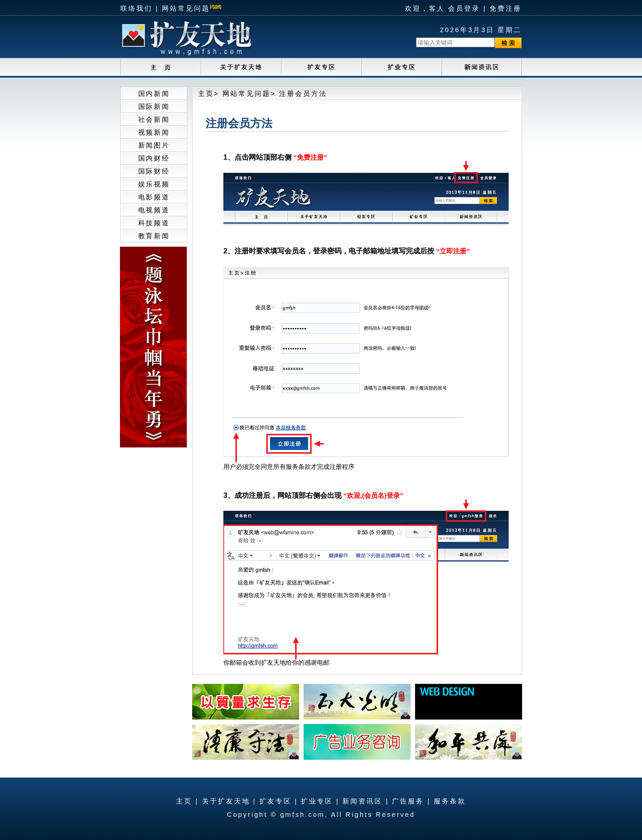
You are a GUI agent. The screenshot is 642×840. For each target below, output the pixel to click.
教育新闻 (154, 236)
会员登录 (464, 8)
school (321, 68)
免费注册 (506, 8)
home (160, 68)
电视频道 (154, 210)
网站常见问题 (186, 8)
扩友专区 (276, 801)
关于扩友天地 (226, 801)
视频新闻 (154, 132)
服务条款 (450, 801)
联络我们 (136, 8)
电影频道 (154, 197)
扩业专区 (317, 801)
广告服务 (408, 801)
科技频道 (154, 223)
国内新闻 (154, 93)
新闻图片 (154, 145)
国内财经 (154, 158)
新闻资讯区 (362, 801)
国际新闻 (154, 106)
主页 (206, 93)
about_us (241, 68)
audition (401, 68)
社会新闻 (154, 119)
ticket (481, 68)
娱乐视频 (154, 184)
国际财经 (154, 171)
